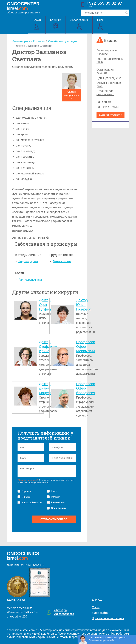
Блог (100, 25)
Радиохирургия (28, 261)
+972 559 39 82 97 (104, 3)
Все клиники (59, 508)
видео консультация (110, 115)
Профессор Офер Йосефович (86, 388)
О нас (89, 7)
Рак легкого (104, 102)
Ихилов (26, 497)
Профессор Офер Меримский (86, 346)
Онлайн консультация (71, 95)
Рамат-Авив (58, 502)
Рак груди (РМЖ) (107, 107)
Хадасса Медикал (32, 502)
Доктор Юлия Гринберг (84, 305)
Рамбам (56, 497)
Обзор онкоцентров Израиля (23, 8)
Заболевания (79, 25)
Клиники (56, 25)
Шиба (54, 491)
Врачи (37, 25)
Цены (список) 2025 (109, 78)
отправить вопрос (54, 519)
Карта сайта (100, 613)
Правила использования (108, 618)
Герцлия (27, 491)
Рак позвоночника (30, 280)
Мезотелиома (62, 261)
